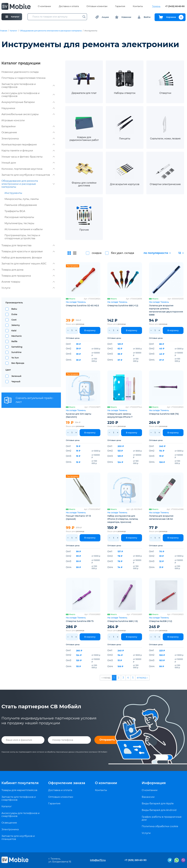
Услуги (28, 288)
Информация (154, 783)
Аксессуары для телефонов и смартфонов (28, 95)
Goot (14, 320)
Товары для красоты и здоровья (28, 251)
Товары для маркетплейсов (19, 790)
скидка (97, 253)
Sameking (17, 347)
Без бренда (18, 363)
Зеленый (16, 376)
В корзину (90, 330)
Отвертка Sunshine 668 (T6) (164, 414)
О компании (44, 6)
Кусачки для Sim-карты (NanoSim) (79, 415)
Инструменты (13, 193)
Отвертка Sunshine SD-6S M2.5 (82, 306)
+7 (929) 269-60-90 (136, 860)
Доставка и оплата (69, 6)
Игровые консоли (13, 120)
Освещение (28, 132)
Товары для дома (28, 270)
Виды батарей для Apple (158, 803)
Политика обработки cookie (160, 826)
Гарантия (120, 6)
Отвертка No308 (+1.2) (161, 621)
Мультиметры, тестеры (19, 223)
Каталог (14, 31)
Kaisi (14, 331)
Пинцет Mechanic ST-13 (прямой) (78, 517)
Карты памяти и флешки (28, 150)
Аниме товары (28, 282)
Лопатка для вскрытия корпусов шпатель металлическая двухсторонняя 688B (166, 310)
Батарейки (28, 126)
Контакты (138, 6)
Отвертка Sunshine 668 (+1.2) (123, 306)
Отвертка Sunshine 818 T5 (80, 621)
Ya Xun (15, 358)
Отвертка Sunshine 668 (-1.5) (123, 621)
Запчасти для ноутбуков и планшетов (28, 175)
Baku (14, 309)
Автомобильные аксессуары (28, 114)
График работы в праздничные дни (162, 818)
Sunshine (16, 352)
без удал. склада (123, 253)
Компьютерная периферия (28, 144)
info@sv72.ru (98, 860)
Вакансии (148, 797)
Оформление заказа (67, 783)
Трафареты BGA (15, 211)
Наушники (28, 108)
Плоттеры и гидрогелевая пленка (23, 78)
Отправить (107, 740)
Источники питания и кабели (24, 229)
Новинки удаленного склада (20, 72)
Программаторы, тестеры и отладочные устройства (22, 237)
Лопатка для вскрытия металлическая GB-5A (161, 517)
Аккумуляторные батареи (28, 102)
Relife (14, 341)
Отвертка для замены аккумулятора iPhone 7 (120, 415)
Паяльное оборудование (21, 205)
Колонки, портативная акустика (28, 169)
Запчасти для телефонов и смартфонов (28, 85)
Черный (16, 382)
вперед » (142, 678)
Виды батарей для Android (159, 810)
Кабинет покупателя (20, 783)
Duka (14, 314)
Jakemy (16, 325)
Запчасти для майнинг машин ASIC (28, 264)
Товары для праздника (28, 276)
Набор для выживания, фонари (22, 258)
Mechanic (17, 336)
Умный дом (28, 163)
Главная (4, 31)
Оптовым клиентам (97, 6)
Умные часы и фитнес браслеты (28, 157)
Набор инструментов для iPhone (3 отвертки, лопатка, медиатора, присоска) (123, 519)
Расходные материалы (19, 217)
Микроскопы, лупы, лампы (22, 199)
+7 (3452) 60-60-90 (175, 6)
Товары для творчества (28, 245)
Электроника (28, 138)
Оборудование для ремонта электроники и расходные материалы (51, 31)
